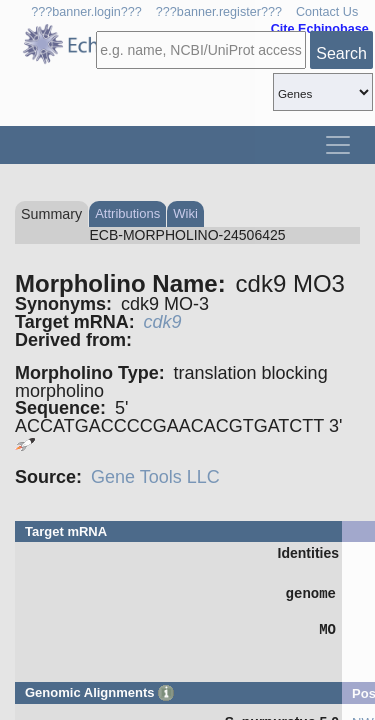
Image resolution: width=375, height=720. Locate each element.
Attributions (127, 213)
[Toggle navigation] (338, 145)
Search (341, 53)
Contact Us (327, 12)
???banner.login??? (86, 12)
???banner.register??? (219, 12)
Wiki (185, 213)
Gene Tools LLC (155, 477)
